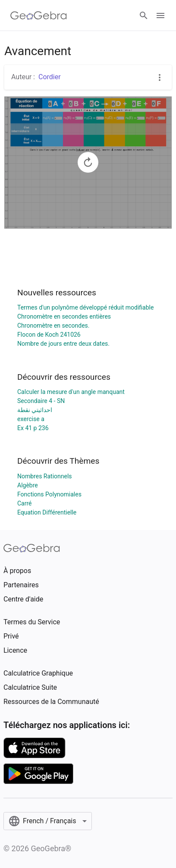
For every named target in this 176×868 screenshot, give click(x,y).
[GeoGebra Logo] (39, 15)
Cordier (50, 77)
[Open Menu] (160, 15)
